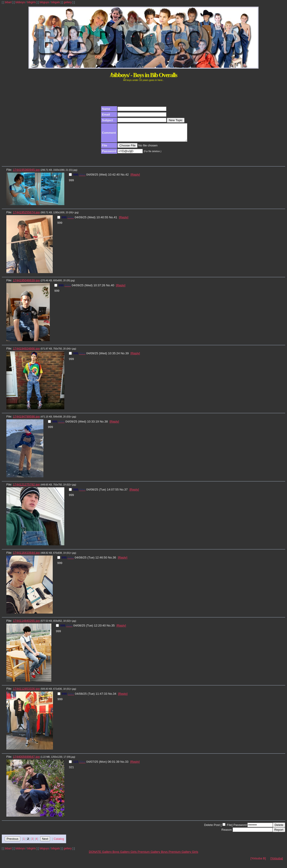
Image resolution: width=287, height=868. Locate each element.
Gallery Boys (111, 855)
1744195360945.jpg (26, 173)
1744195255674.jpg (26, 216)
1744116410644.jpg (26, 556)
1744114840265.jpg (26, 624)
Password (240, 828)
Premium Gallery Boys (153, 855)
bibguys (44, 2)
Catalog (59, 842)
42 (127, 178)
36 (114, 561)
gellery (68, 2)
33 (127, 765)
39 (127, 357)
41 (115, 221)
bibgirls (31, 2)
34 (115, 697)
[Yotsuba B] (258, 862)
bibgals (56, 2)
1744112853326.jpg (26, 692)
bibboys (20, 2)
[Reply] (135, 178)
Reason (227, 833)
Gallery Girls (129, 855)
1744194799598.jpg (26, 420)
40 (112, 289)
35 (113, 629)
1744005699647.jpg (26, 760)
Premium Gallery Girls (183, 855)
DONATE (95, 855)
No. (123, 178)
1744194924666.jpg (26, 352)
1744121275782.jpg (26, 488)
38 (106, 425)
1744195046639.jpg (26, 284)
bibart (8, 2)
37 (126, 493)
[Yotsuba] (277, 862)
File (229, 828)
